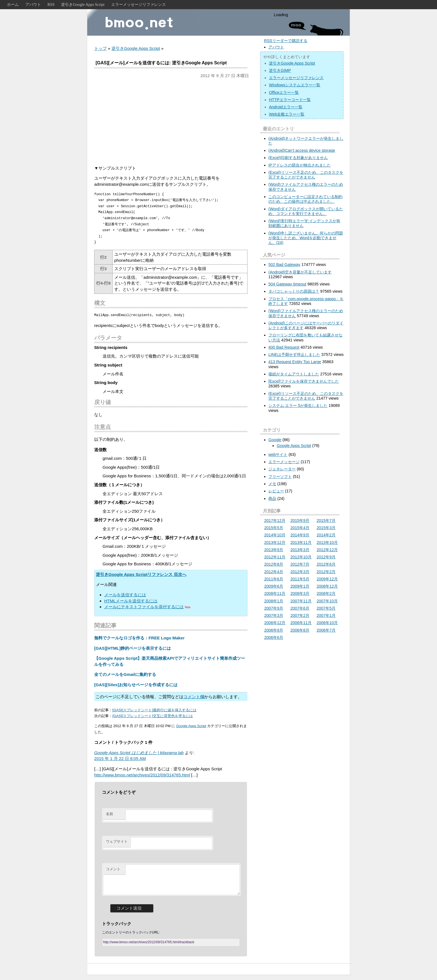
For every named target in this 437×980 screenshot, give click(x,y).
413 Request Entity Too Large (295, 362)
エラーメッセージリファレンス (139, 4)
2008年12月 (327, 586)
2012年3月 (300, 572)
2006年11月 (301, 623)
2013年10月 (327, 542)
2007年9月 (274, 608)
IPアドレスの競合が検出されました (300, 165)
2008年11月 (275, 593)
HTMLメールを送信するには (131, 601)
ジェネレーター (282, 469)
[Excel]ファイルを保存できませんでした (304, 381)
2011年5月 (300, 579)
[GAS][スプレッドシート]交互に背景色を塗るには (153, 716)
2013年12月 (275, 542)
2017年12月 (275, 520)
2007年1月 (326, 615)
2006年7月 (326, 630)
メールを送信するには (125, 595)
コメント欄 (194, 697)
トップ (100, 48)
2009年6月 (274, 586)
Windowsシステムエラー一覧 (295, 85)
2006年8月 (300, 630)
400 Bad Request (284, 347)
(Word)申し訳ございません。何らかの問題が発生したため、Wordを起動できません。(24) (306, 238)
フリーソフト (280, 476)
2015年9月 (300, 520)
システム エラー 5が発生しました (298, 405)
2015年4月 (300, 528)
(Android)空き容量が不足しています (300, 272)
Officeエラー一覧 (284, 92)
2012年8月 (274, 564)
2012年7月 (300, 564)
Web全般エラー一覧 (287, 114)
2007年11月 (301, 601)
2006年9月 (274, 630)
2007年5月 (326, 608)
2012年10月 (301, 557)
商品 (272, 498)
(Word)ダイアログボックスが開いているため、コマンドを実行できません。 (306, 211)
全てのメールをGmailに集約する (125, 674)
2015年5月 (274, 528)
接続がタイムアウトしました (294, 374)
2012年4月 (274, 572)
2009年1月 (300, 586)
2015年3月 (326, 528)
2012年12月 (327, 550)
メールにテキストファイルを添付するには (144, 607)
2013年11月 (301, 542)
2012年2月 (326, 572)
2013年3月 (300, 550)
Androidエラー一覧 (286, 107)
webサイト (278, 454)
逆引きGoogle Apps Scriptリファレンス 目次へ (141, 574)
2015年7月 (326, 520)
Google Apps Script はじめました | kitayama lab (139, 753)
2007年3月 (274, 615)
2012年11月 (275, 557)
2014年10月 (275, 535)
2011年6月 (274, 579)
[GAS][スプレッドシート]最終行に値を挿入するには (154, 710)
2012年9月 (326, 557)
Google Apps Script (191, 726)
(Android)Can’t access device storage (302, 150)
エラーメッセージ (284, 462)
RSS (51, 4)
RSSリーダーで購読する (286, 41)
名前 (110, 814)
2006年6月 (274, 637)
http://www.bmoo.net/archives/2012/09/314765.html (142, 775)
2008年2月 (326, 593)
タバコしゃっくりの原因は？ (294, 291)
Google (275, 440)
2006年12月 (275, 623)
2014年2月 (326, 535)
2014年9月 (300, 535)
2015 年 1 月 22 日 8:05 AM (120, 758)
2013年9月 (274, 550)
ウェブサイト (117, 841)
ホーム (13, 4)
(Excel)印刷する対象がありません (298, 158)
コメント (113, 869)
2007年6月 (300, 608)
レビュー (276, 491)
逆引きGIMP (280, 70)
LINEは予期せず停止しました (294, 355)
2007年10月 (327, 601)
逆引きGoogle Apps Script (83, 4)
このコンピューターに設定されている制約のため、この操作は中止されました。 (305, 199)
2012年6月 (326, 564)
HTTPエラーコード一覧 (290, 100)
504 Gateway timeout (287, 284)
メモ (272, 484)
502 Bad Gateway (284, 265)
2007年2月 (300, 615)
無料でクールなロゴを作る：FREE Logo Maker (139, 638)
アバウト (33, 4)
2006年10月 (327, 623)
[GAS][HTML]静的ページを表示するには (133, 648)
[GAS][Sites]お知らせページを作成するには (136, 685)
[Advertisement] (171, 122)
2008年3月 (300, 593)
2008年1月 (274, 601)
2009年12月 (327, 579)
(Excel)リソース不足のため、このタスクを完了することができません (306, 175)
